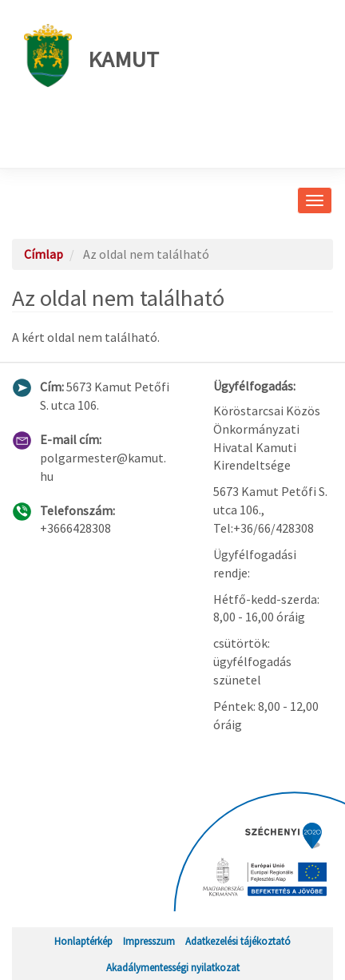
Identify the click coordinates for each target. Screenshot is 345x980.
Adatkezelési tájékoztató (238, 941)
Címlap (44, 254)
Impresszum (149, 941)
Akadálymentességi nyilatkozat (173, 967)
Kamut (91, 56)
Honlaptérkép (83, 941)
